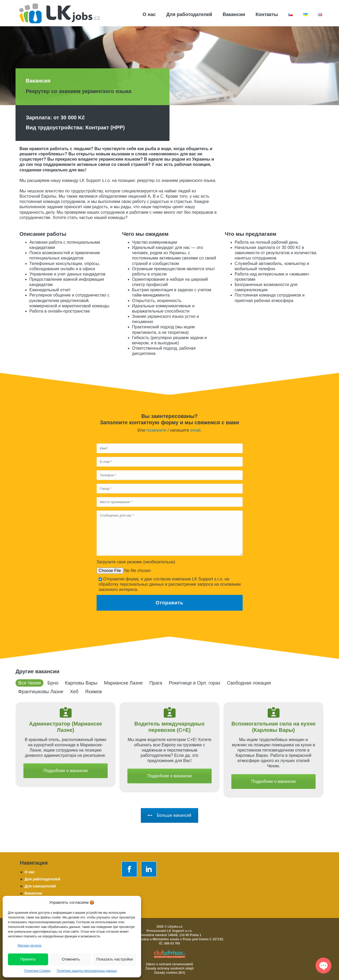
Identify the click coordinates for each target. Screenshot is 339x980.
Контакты (267, 14)
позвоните (156, 430)
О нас (149, 14)
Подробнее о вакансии (66, 771)
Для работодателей (189, 14)
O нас (28, 872)
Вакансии (234, 14)
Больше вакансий (169, 815)
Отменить (71, 959)
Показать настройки (115, 959)
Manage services (30, 946)
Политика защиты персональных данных (87, 971)
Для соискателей (38, 886)
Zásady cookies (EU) (169, 973)
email (195, 430)
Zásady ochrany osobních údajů (169, 968)
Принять (28, 959)
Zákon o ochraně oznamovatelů (169, 964)
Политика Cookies (37, 971)
